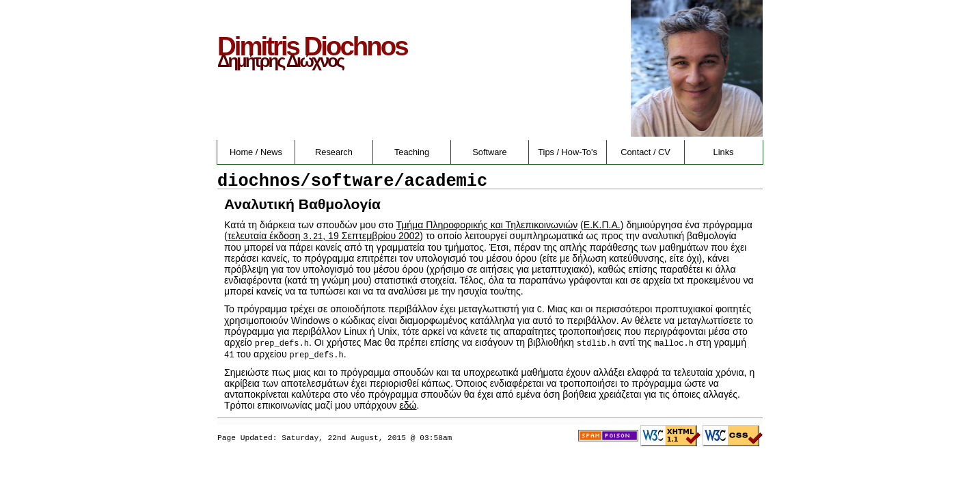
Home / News (256, 152)
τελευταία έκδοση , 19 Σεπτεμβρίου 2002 (324, 236)
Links (724, 152)
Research (334, 152)
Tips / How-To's (568, 152)
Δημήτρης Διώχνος (280, 61)
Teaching (412, 152)
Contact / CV (645, 152)
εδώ (408, 405)
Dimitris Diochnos (312, 46)
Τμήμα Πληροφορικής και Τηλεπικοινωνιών (487, 225)
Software (490, 152)
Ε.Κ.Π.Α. (602, 225)
